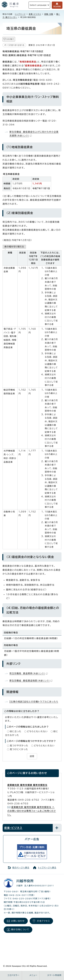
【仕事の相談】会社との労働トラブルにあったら (34, 702)
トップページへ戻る (47, 868)
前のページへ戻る (21, 868)
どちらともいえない (37, 731)
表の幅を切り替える (14, 247)
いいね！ (10, 39)
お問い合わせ (18, 921)
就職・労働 (49, 14)
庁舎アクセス (43, 921)
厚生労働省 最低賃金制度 (31, 681)
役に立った (16, 731)
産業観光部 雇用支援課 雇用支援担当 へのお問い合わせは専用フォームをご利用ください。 (32, 811)
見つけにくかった (19, 749)
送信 (32, 756)
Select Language (38, 5)
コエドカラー (13, 975)
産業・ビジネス (35, 14)
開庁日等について (20, 930)
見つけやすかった (19, 746)
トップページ (20, 14)
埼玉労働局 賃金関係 (29, 673)
